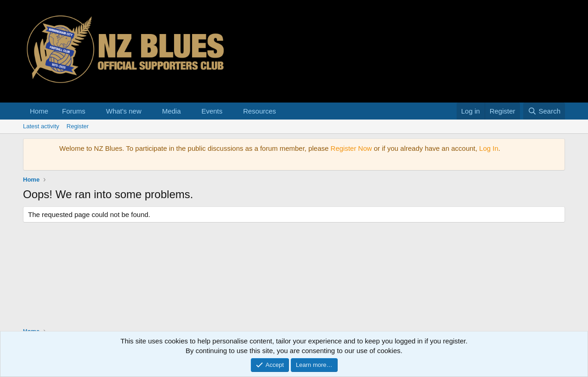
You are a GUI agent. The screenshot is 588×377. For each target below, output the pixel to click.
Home (39, 111)
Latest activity (41, 126)
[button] (93, 111)
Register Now (351, 148)
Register (78, 126)
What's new (124, 111)
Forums (74, 111)
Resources (260, 111)
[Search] (544, 111)
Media (172, 111)
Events (212, 111)
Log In (489, 148)
